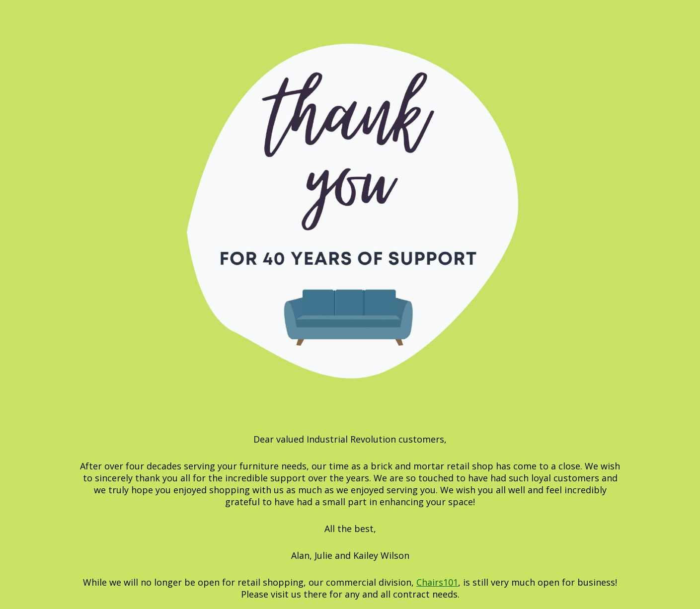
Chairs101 (437, 582)
